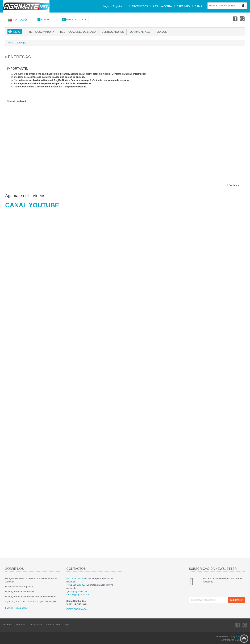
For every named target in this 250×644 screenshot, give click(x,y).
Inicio (16, 32)
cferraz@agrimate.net (78, 595)
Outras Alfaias (139, 32)
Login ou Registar (112, 6)
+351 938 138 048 (76, 578)
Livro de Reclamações (16, 608)
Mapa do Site (53, 625)
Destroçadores (112, 32)
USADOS (161, 32)
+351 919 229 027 (76, 585)
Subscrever (236, 600)
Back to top (244, 639)
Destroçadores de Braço (77, 32)
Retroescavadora (41, 32)
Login (67, 625)
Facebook (235, 19)
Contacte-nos (36, 625)
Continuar (233, 185)
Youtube (242, 19)
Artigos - (72, 20)
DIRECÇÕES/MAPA (77, 609)
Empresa (7, 625)
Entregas (22, 43)
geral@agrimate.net (77, 591)
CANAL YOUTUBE (32, 205)
